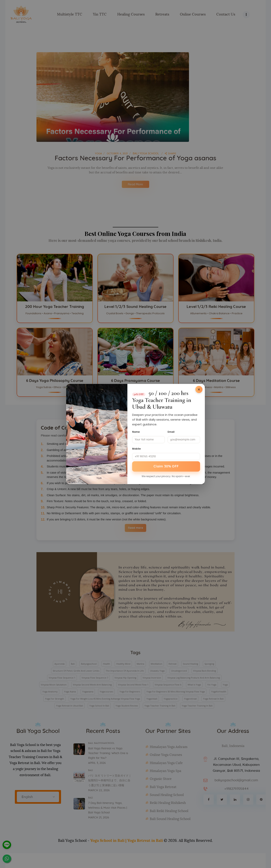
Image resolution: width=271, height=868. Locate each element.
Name (136, 431)
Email (171, 431)
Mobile (136, 448)
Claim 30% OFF (166, 466)
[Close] (199, 389)
